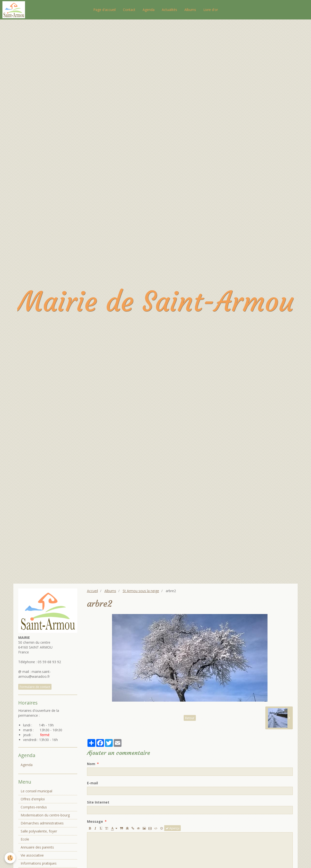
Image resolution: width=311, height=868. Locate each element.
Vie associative (32, 855)
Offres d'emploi (33, 799)
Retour (190, 718)
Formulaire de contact (35, 687)
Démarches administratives (42, 823)
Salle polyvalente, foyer (39, 831)
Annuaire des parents (37, 847)
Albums (190, 10)
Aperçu (173, 828)
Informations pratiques (39, 863)
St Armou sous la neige (141, 591)
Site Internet (98, 802)
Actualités (169, 10)
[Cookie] (10, 858)
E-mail (92, 783)
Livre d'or (211, 10)
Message (95, 821)
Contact (129, 10)
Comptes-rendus (34, 807)
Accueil (92, 591)
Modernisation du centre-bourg (45, 815)
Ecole (25, 839)
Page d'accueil (104, 10)
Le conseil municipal (36, 791)
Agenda (149, 10)
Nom (91, 764)
